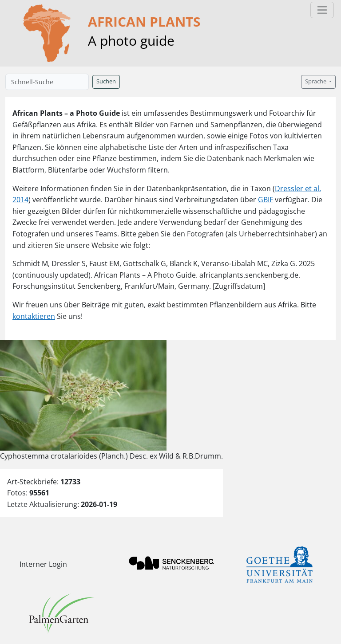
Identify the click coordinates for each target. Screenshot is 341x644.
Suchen (106, 81)
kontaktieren (34, 316)
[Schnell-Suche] (47, 82)
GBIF (266, 200)
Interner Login (43, 564)
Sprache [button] (316, 81)
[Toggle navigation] (322, 10)
